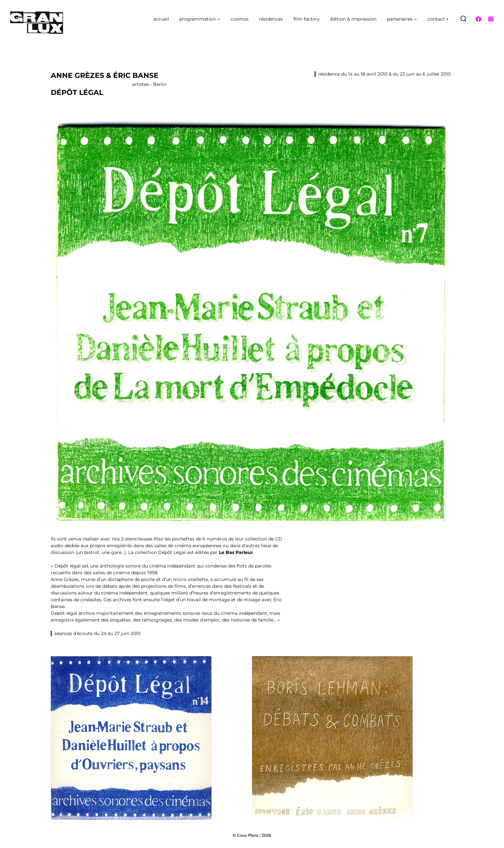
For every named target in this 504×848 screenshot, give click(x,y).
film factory (307, 19)
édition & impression (353, 19)
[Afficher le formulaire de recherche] (464, 19)
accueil (161, 19)
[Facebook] (479, 19)
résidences (271, 19)
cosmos (240, 19)
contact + (438, 19)
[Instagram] (491, 19)
